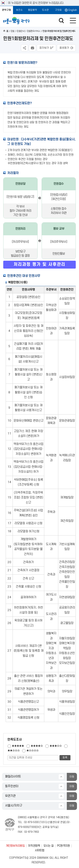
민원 (12, 31)
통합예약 (32, 10)
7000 (33, 827)
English (73, 10)
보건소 (19, 10)
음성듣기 (64, 48)
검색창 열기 (61, 21)
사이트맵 (39, 850)
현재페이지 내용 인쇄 (32, 48)
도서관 (45, 10)
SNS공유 (24, 48)
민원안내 (21, 31)
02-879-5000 (31, 822)
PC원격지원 (63, 846)
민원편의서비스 (34, 31)
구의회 (58, 10)
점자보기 (44, 48)
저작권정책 (34, 846)
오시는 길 (49, 846)
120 (42, 822)
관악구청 (6, 10)
